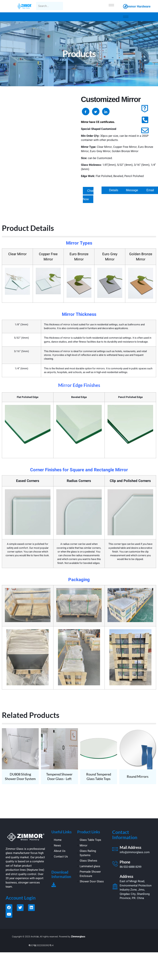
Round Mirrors (138, 776)
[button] (114, 190)
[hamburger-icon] (111, 5)
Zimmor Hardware (138, 6)
